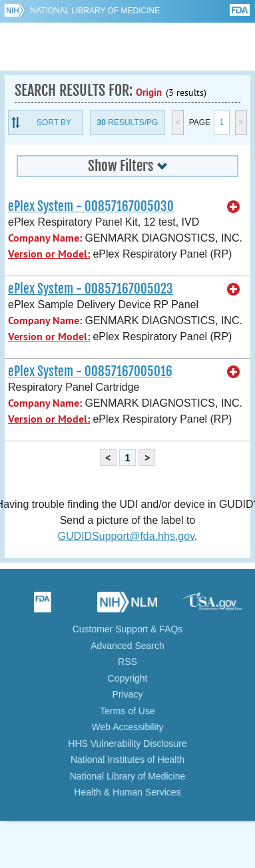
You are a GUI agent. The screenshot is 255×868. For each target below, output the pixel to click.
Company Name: (45, 238)
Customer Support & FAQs (128, 629)
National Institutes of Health (127, 759)
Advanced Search (127, 646)
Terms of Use (127, 711)
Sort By (54, 122)
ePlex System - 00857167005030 (91, 206)
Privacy (128, 694)
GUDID (127, 47)
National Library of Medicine (95, 11)
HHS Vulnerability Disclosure (127, 744)
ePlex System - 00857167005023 (91, 289)
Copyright (128, 678)
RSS (127, 662)
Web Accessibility (128, 727)
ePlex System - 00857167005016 (90, 371)
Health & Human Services (127, 792)
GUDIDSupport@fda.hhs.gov (126, 536)
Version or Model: (49, 254)
